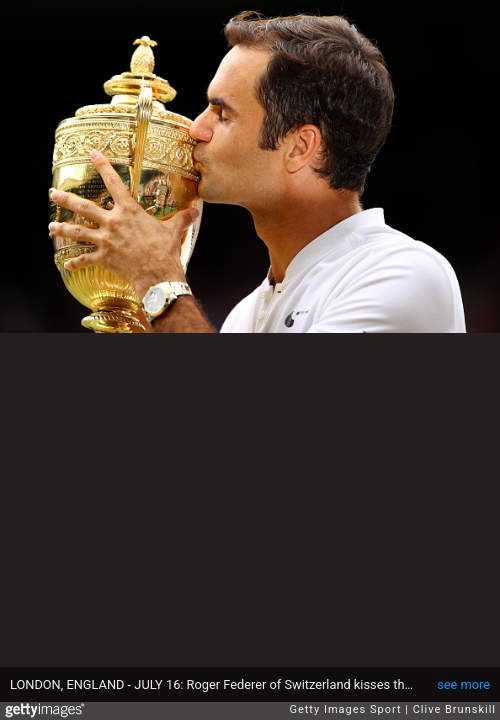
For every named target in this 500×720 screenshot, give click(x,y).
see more (463, 684)
